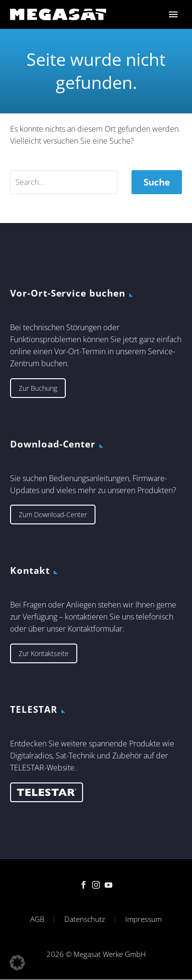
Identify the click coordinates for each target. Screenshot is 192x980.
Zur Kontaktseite (44, 653)
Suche (157, 182)
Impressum (144, 919)
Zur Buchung (38, 388)
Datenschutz (85, 919)
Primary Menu (173, 14)
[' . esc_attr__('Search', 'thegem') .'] (64, 182)
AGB (37, 919)
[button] (17, 963)
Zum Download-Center (53, 515)
